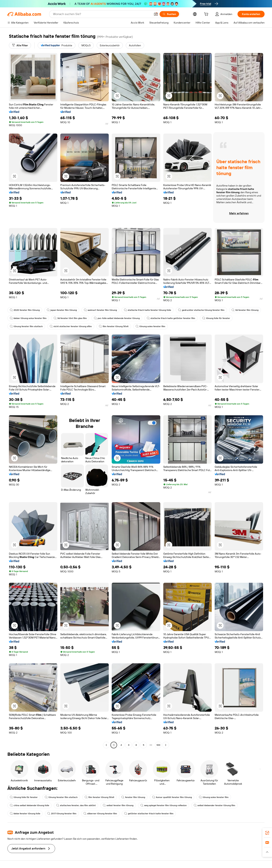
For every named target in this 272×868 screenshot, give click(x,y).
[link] (267, 833)
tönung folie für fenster (216, 318)
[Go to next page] (166, 745)
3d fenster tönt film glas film (70, 318)
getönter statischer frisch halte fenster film (149, 814)
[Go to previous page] (106, 745)
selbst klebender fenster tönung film (214, 805)
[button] (156, 14)
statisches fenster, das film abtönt (76, 805)
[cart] (207, 15)
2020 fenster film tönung (25, 310)
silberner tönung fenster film (100, 814)
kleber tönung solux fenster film (28, 318)
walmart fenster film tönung (100, 310)
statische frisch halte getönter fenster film (171, 318)
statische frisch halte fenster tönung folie (148, 310)
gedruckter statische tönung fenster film (201, 310)
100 (158, 745)
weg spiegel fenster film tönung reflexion (164, 805)
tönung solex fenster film (150, 326)
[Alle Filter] (20, 45)
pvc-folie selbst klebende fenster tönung (117, 318)
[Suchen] (169, 14)
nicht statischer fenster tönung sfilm (71, 326)
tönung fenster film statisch (26, 326)
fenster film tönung (133, 797)
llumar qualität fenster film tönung (172, 797)
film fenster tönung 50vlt (114, 326)
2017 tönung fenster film (62, 814)
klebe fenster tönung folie (25, 814)
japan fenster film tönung (62, 310)
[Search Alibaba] (102, 14)
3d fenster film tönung (245, 310)
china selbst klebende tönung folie (30, 805)
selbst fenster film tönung (118, 805)
